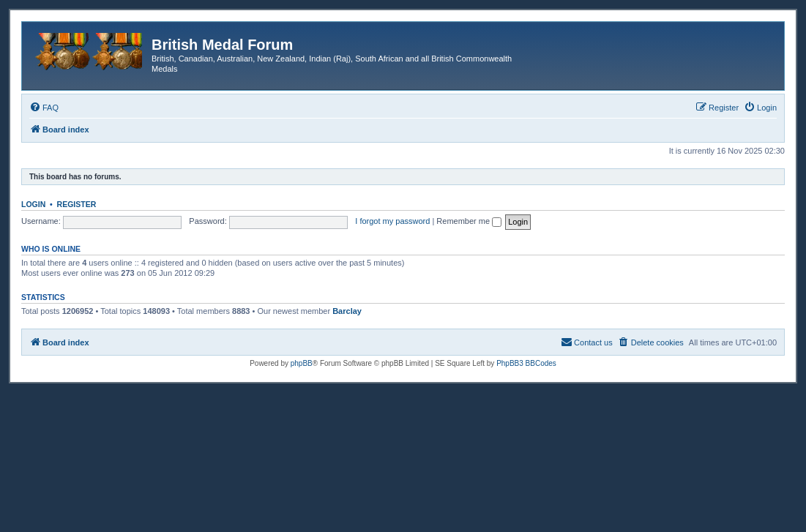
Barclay (347, 311)
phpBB (302, 363)
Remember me (469, 221)
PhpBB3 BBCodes (526, 363)
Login (33, 204)
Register (77, 204)
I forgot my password (392, 221)
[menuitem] (44, 108)
